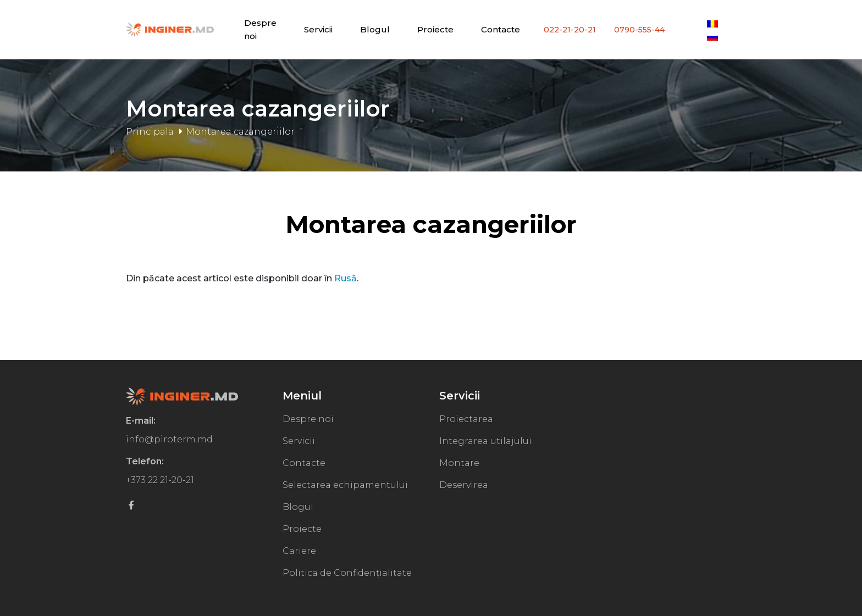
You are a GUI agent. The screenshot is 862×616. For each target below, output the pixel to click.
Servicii (318, 29)
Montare (459, 463)
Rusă (346, 278)
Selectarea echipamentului (345, 485)
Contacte (501, 29)
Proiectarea (466, 419)
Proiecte (435, 29)
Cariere (299, 551)
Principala (150, 132)
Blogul (375, 29)
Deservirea (464, 485)
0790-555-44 (639, 30)
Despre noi (308, 419)
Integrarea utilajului (485, 441)
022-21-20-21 (570, 30)
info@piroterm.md (169, 439)
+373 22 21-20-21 (160, 480)
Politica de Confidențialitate (347, 573)
